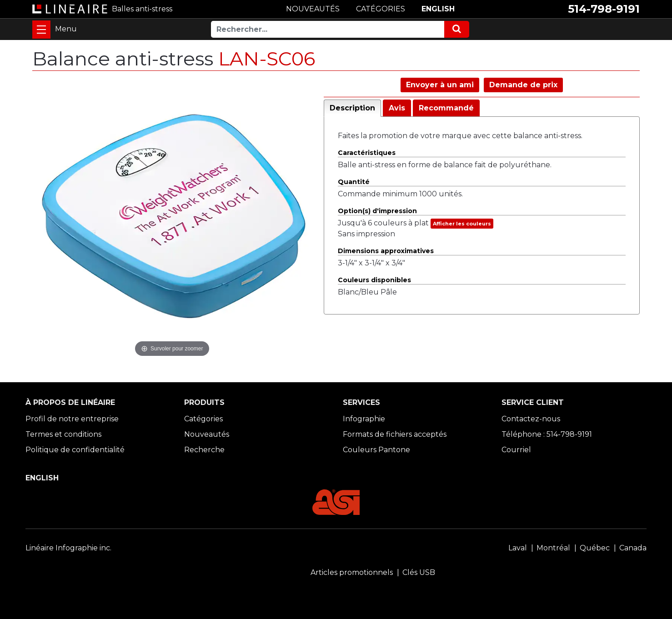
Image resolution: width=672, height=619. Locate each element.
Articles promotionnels (352, 572)
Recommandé (446, 108)
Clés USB (419, 572)
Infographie (364, 419)
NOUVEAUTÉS (313, 9)
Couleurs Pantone (376, 450)
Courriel (516, 450)
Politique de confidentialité (75, 450)
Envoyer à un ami (440, 85)
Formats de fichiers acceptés (395, 434)
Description (352, 108)
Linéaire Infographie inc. (68, 548)
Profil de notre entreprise (72, 419)
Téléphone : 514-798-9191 (547, 434)
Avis (397, 108)
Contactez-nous (531, 419)
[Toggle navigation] (41, 30)
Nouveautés (207, 434)
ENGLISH (438, 9)
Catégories (203, 419)
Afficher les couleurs (462, 224)
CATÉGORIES (381, 9)
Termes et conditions (63, 434)
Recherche (204, 450)
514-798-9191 (604, 9)
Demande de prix (523, 85)
